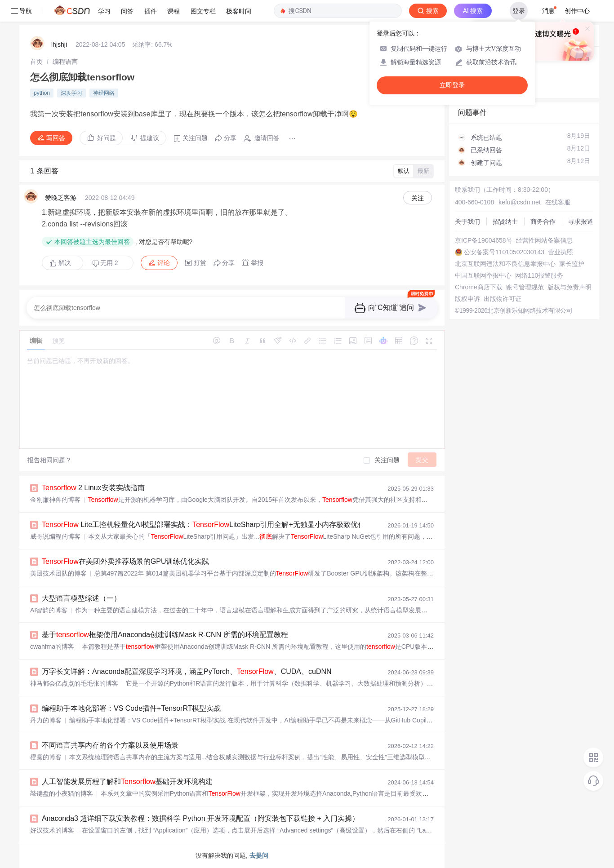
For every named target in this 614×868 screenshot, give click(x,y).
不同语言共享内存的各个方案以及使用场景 (110, 745)
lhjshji (59, 44)
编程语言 (65, 62)
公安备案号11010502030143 (504, 252)
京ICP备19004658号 (484, 240)
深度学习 (71, 93)
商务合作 (543, 221)
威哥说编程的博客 (55, 536)
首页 (36, 62)
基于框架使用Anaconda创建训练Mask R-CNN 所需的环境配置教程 (165, 635)
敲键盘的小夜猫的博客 (62, 793)
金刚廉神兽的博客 (55, 500)
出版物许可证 (503, 299)
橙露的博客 (46, 757)
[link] (36, 62)
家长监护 (572, 264)
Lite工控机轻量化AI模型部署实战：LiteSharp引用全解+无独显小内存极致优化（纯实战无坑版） (232, 525)
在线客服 (558, 202)
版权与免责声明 (570, 287)
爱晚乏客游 (61, 198)
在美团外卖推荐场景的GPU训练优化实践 (125, 561)
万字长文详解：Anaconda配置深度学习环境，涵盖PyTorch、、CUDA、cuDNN (187, 671)
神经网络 (104, 93)
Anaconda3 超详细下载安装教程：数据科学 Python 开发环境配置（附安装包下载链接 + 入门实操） (200, 818)
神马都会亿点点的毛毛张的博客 (74, 683)
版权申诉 (467, 299)
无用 (105, 263)
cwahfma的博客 (52, 647)
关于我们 (467, 221)
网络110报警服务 (539, 275)
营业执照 (561, 252)
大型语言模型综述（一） (81, 598)
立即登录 (452, 85)
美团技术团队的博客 (58, 573)
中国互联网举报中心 (483, 275)
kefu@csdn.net (520, 202)
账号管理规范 (525, 287)
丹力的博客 (46, 720)
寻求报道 (581, 221)
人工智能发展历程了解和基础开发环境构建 (127, 782)
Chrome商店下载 (479, 287)
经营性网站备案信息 (544, 240)
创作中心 (577, 11)
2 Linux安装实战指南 (93, 488)
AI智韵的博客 (49, 610)
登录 (519, 11)
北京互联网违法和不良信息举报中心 (505, 264)
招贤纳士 (505, 221)
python (42, 93)
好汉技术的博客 (52, 830)
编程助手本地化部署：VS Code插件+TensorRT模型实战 (131, 708)
